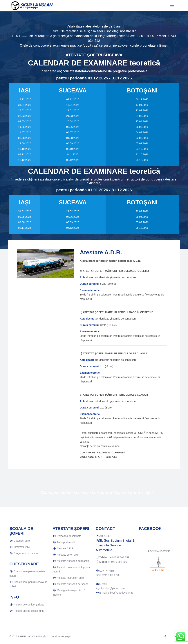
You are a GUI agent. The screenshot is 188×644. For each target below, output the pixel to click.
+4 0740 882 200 (117, 562)
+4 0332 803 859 (120, 557)
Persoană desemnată (69, 536)
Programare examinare (27, 553)
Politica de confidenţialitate (29, 605)
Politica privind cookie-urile (29, 611)
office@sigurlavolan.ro (121, 593)
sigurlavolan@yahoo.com (110, 588)
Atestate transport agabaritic (73, 561)
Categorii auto (22, 541)
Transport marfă (66, 542)
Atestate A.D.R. (66, 548)
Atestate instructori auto (70, 578)
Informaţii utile (22, 547)
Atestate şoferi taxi (67, 555)
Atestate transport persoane (73, 584)
